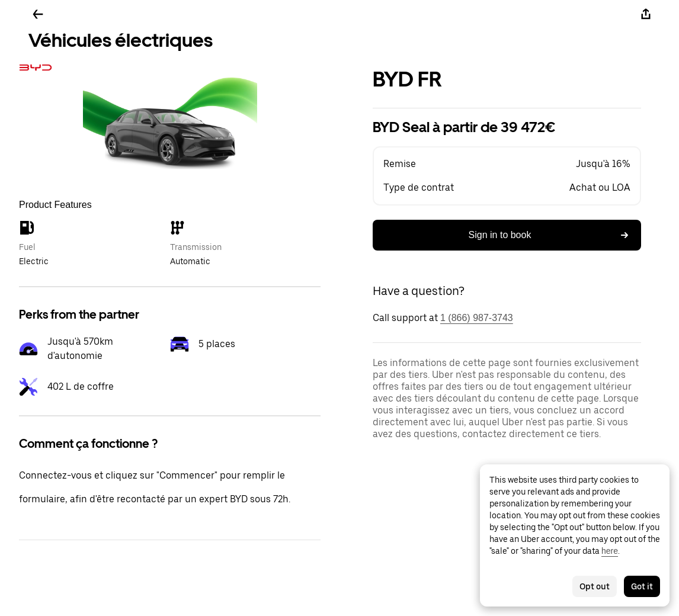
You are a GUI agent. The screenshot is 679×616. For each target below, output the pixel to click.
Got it (642, 586)
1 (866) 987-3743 (477, 318)
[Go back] (38, 14)
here (610, 551)
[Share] (646, 14)
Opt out (595, 586)
